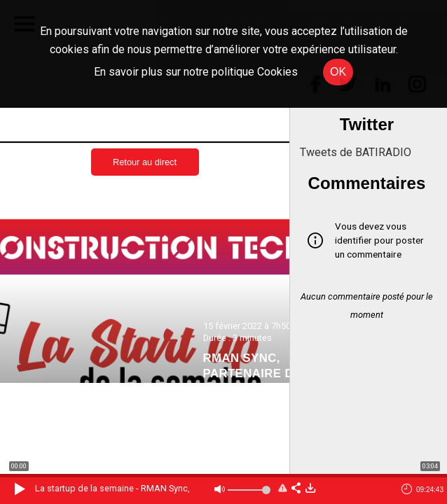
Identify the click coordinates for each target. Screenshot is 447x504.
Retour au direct (145, 162)
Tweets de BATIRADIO (356, 152)
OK (338, 72)
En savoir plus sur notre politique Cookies (196, 72)
